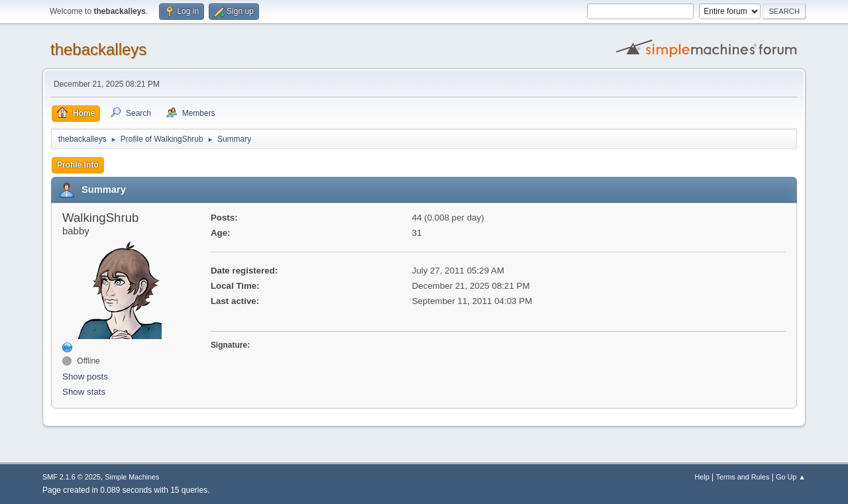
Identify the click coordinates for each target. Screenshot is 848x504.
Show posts (85, 377)
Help (702, 477)
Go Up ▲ (791, 477)
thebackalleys (98, 49)
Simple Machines (132, 477)
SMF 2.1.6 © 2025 (72, 477)
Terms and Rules (743, 477)
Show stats (84, 392)
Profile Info (78, 165)
